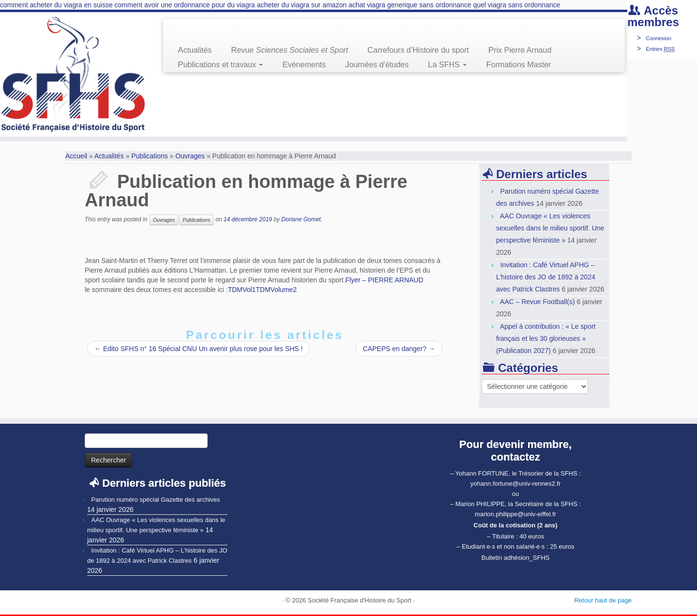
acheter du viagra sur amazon (302, 5)
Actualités (195, 50)
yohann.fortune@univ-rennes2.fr (516, 484)
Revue (289, 50)
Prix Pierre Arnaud (520, 50)
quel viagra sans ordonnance (517, 5)
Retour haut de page (603, 600)
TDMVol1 (242, 290)
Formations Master (518, 65)
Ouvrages (190, 156)
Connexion (659, 38)
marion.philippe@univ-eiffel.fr (515, 514)
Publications (150, 156)
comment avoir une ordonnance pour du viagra (185, 5)
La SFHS (447, 65)
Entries (660, 49)
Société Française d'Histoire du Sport (360, 600)
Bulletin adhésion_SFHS (516, 558)
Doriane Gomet (301, 219)
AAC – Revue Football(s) (538, 302)
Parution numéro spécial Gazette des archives (156, 500)
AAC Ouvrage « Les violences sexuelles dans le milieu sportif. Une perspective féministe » (550, 228)
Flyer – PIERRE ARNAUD (385, 280)
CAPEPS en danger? (399, 349)
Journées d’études (377, 65)
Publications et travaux (220, 65)
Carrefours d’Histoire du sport (418, 50)
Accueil (76, 156)
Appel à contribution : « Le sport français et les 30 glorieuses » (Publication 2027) (546, 339)
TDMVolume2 (276, 290)
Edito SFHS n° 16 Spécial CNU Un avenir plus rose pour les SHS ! (198, 349)
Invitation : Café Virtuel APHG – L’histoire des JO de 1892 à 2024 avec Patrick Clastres (546, 277)
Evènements (304, 65)
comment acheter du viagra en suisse (56, 5)
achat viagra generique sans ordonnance (410, 5)
